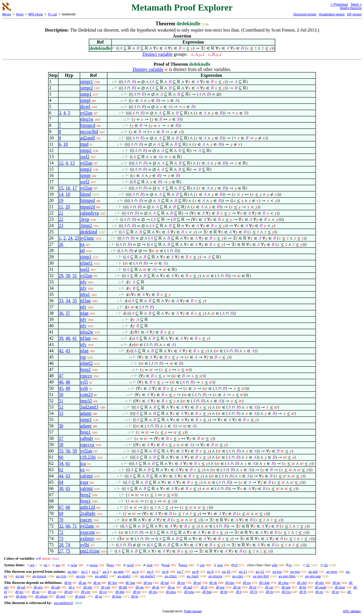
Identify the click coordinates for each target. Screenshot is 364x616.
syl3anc (87, 238)
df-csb (106, 587)
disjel (85, 107)
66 (68, 526)
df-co (103, 592)
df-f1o (287, 592)
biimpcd (88, 125)
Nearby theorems (351, 8)
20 (68, 207)
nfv (83, 282)
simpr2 (87, 88)
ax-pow (332, 571)
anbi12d (88, 507)
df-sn (237, 587)
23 (61, 225)
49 (68, 388)
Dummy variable (148, 69)
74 (68, 545)
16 (68, 188)
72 (61, 532)
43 (68, 351)
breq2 (86, 369)
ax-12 (260, 571)
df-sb (213, 583)
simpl (86, 100)
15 (61, 188)
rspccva (87, 445)
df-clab (264, 583)
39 (61, 338)
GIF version (354, 14)
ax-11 (243, 571)
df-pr (253, 587)
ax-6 (165, 571)
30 (68, 276)
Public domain (193, 611)
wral (167, 565)
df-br (303, 587)
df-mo (230, 583)
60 (61, 457)
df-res (153, 592)
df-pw (220, 587)
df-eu (247, 583)
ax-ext (277, 571)
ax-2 (95, 571)
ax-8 (195, 571)
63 (68, 476)
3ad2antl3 (89, 407)
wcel (130, 565)
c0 (236, 565)
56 (68, 451)
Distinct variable (158, 54)
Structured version (305, 14)
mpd (84, 144)
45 (61, 388)
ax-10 (226, 571)
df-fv (303, 592)
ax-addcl (101, 576)
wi (45, 565)
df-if (204, 587)
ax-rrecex (215, 576)
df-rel (68, 592)
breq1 (86, 432)
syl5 (84, 382)
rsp (83, 357)
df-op (269, 587)
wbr (275, 565)
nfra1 (85, 294)
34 (68, 301)
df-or (97, 583)
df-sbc (88, 587)
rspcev (86, 520)
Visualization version (332, 14)
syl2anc (87, 526)
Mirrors (7, 14)
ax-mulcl (124, 576)
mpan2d (88, 207)
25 (77, 238)
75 (68, 551)
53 (61, 413)
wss (220, 565)
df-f (239, 592)
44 (61, 476)
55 (61, 451)
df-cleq (283, 583)
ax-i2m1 (171, 576)
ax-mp (72, 571)
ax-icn (80, 576)
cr (290, 565)
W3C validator (352, 611)
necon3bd (89, 132)
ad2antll (88, 138)
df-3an (130, 583)
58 (61, 445)
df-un (140, 587)
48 (68, 382)
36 (61, 313)
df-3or (112, 583)
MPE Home (36, 14)
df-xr (99, 596)
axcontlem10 (63, 603)
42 (61, 351)
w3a (74, 565)
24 (70, 238)
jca (83, 463)
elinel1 (87, 263)
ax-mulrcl (148, 576)
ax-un (20, 576)
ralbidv (87, 438)
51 (61, 401)
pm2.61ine (90, 551)
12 (61, 163)
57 (61, 438)
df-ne (336, 583)
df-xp (52, 592)
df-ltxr (117, 596)
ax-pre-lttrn (287, 576)
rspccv (86, 376)
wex (111, 565)
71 (75, 526)
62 (61, 470)
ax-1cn (61, 576)
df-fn (224, 592)
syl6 (84, 388)
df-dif (123, 587)
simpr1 (87, 82)
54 (61, 463)
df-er (335, 592)
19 (61, 200)
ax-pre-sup (313, 576)
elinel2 (87, 363)
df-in (156, 587)
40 (68, 338)
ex (83, 244)
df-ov (319, 592)
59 (75, 451)
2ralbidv (88, 513)
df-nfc (320, 583)
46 (61, 382)
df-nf (197, 583)
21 (61, 213)
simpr (86, 175)
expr (84, 482)
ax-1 (85, 571)
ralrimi (87, 476)
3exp (85, 219)
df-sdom (41, 596)
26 (61, 244)
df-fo (270, 592)
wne (150, 565)
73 (61, 538)
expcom (88, 532)
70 (61, 520)
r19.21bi (88, 457)
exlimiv (87, 538)
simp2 (86, 150)
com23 (87, 394)
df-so (36, 592)
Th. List (52, 14)
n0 (83, 251)
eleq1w (87, 119)
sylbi (85, 545)
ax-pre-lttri (261, 576)
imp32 (86, 401)
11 (61, 207)
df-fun (207, 592)
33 (61, 301)
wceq (94, 565)
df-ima (171, 592)
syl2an (86, 113)
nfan (84, 313)
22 (61, 219)
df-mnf (80, 596)
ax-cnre (238, 576)
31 (75, 276)
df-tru (148, 583)
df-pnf (61, 596)
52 (61, 407)
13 (73, 163)
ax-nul (313, 571)
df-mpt (340, 587)
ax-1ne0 (193, 576)
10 (66, 144)
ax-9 (210, 571)
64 (61, 482)
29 (61, 276)
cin (202, 565)
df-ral (21, 587)
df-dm (120, 592)
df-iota (189, 592)
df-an (82, 583)
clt (308, 565)
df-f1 (254, 592)
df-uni (286, 587)
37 (68, 313)
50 (61, 394)
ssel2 (85, 157)
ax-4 (135, 571)
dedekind (89, 232)
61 (68, 463)
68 (68, 507)
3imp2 (86, 225)
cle (326, 565)
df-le (135, 596)
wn (32, 565)
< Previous (339, 4)
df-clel (302, 583)
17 (75, 188)
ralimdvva (90, 213)
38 (61, 488)
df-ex (181, 583)
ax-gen (118, 571)
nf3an (86, 301)
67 (61, 507)
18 (68, 194)
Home (20, 14)
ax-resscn (39, 576)
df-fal (165, 583)
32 (61, 526)
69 (61, 513)
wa (58, 565)
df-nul (188, 587)
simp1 (86, 94)
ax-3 (106, 571)
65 (68, 488)
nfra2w (87, 332)
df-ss (171, 587)
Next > (356, 4)
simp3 (86, 169)
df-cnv (86, 592)
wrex (184, 565)
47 (61, 376)
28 (61, 545)
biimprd (88, 200)
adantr (86, 413)
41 (75, 338)
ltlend (86, 194)
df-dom (21, 596)
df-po (19, 592)
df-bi (68, 583)
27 (61, 551)
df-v (72, 587)
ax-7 (180, 571)
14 (61, 194)
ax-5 (150, 571)
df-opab (320, 587)
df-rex (38, 587)
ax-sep (295, 571)
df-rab (56, 587)
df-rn (136, 592)
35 (75, 301)
